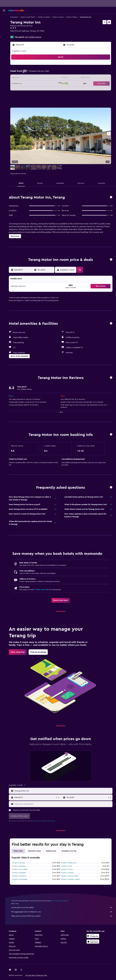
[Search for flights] (4, 18)
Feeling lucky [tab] (54, 854)
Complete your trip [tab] (72, 854)
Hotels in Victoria (61, 17)
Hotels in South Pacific (31, 17)
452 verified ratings (36, 37)
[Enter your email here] (64, 807)
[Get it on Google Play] (94, 939)
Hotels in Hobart (69, 876)
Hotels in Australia (47, 17)
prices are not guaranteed (63, 904)
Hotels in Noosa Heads (71, 879)
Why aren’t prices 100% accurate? (63, 919)
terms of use (42, 824)
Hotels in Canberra (22, 879)
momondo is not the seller (63, 910)
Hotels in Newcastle (22, 872)
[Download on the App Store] (94, 944)
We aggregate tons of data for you (63, 915)
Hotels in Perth (68, 869)
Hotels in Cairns (68, 872)
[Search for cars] (4, 28)
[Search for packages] (4, 32)
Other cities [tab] (21, 854)
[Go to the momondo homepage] (16, 10)
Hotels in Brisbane (22, 869)
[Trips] (4, 39)
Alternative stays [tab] (37, 854)
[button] (4, 10)
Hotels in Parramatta (23, 882)
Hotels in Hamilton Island (72, 882)
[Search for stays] (4, 23)
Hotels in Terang (74, 17)
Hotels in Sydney (21, 866)
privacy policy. (54, 824)
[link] (62, 603)
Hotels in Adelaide (22, 876)
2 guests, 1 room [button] (22, 51)
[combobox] (64, 794)
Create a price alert (45, 592)
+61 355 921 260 (20, 34)
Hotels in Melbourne (70, 866)
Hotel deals (17, 17)
